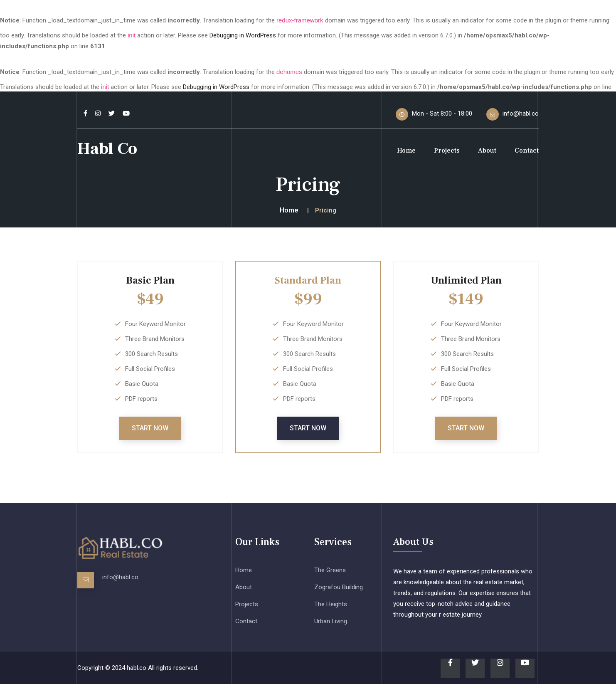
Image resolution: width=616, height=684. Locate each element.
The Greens (330, 570)
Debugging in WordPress (243, 35)
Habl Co (107, 149)
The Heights (331, 604)
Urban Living (331, 621)
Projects (447, 151)
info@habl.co (120, 577)
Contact (527, 151)
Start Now (150, 428)
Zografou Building (339, 587)
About (487, 151)
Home (406, 151)
